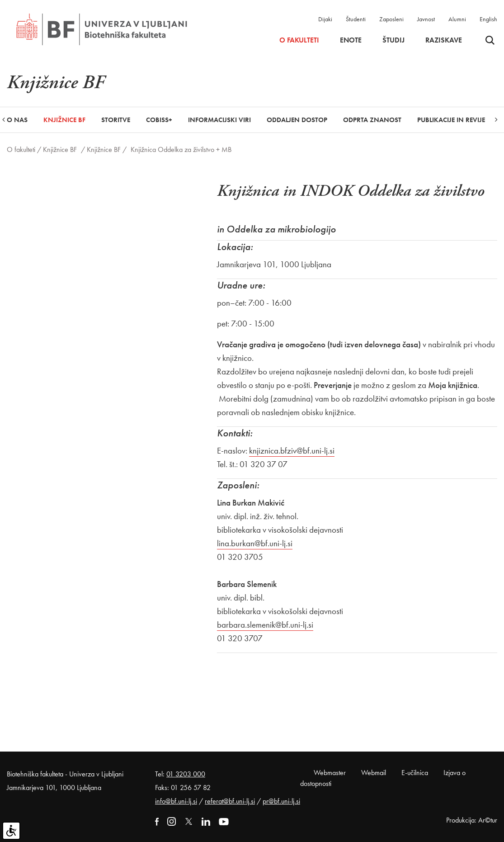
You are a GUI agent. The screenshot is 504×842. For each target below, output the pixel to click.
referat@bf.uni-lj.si (230, 801)
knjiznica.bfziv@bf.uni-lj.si (292, 451)
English (488, 19)
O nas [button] (17, 120)
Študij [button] (393, 40)
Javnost (426, 19)
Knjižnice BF (60, 149)
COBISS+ (159, 120)
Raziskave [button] (444, 40)
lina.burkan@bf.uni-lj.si (255, 543)
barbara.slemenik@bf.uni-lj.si (265, 625)
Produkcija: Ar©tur (472, 820)
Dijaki (325, 19)
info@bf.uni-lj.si (176, 801)
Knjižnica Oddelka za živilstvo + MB (181, 149)
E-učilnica (415, 773)
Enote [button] (351, 40)
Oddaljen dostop (297, 120)
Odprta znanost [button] (372, 120)
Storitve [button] (116, 120)
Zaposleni (391, 19)
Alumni (457, 19)
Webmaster (330, 773)
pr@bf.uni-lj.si (281, 801)
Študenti (356, 19)
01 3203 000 (186, 774)
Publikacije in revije (451, 120)
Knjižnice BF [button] (64, 120)
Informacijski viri (219, 120)
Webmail (374, 773)
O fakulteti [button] (299, 40)
